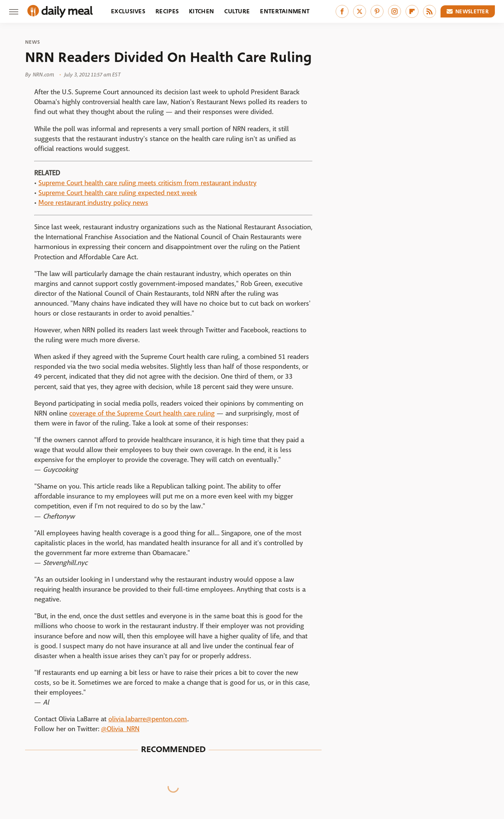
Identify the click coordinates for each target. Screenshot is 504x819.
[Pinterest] (377, 11)
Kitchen (201, 11)
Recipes (167, 11)
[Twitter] (360, 11)
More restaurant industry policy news (93, 203)
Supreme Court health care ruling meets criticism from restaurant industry (147, 183)
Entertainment (285, 11)
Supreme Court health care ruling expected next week (118, 193)
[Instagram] (395, 11)
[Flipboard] (412, 11)
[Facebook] (342, 11)
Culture (237, 11)
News (32, 42)
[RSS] (430, 11)
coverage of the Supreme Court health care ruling (142, 413)
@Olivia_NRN (120, 729)
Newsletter (468, 11)
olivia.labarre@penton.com (148, 719)
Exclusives (128, 11)
